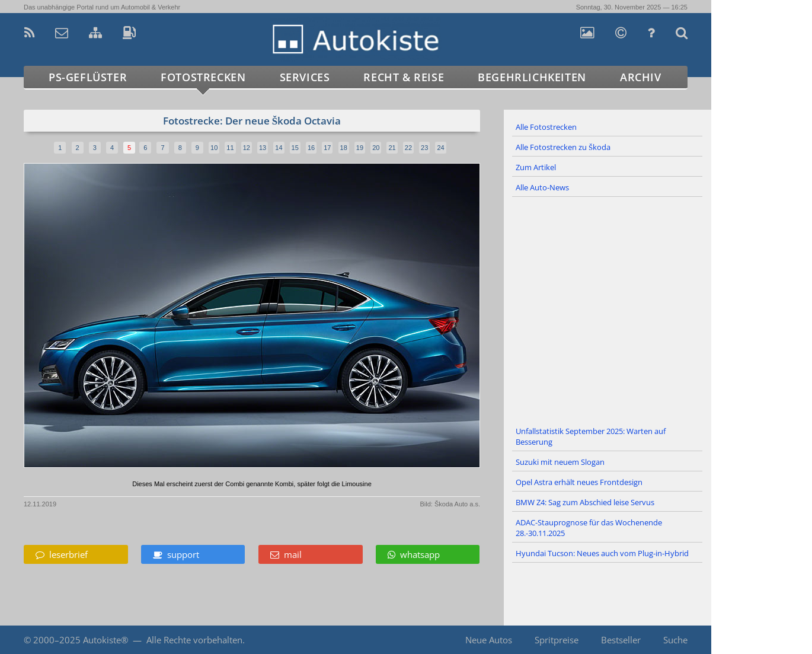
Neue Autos (489, 640)
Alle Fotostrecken (546, 127)
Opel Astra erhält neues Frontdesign (579, 482)
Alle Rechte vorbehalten (194, 640)
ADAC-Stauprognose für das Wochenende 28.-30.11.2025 (589, 528)
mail (286, 554)
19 (360, 148)
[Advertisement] (608, 310)
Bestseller (621, 640)
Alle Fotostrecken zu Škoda (563, 147)
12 (247, 148)
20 (376, 148)
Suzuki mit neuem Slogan (560, 462)
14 (279, 148)
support (176, 554)
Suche (675, 640)
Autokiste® (106, 640)
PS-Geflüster (88, 77)
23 (424, 148)
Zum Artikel (536, 167)
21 (392, 148)
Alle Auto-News (542, 187)
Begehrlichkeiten (532, 77)
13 (263, 148)
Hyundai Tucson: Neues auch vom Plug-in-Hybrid (602, 553)
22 (408, 148)
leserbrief (62, 554)
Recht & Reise (404, 77)
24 (440, 148)
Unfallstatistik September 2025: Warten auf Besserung (591, 436)
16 (311, 148)
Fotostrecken (203, 77)
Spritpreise (557, 640)
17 (327, 148)
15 (295, 148)
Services (305, 77)
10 (214, 148)
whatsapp (414, 554)
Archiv (641, 77)
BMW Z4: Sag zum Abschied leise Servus (585, 502)
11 (230, 148)
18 (344, 148)
